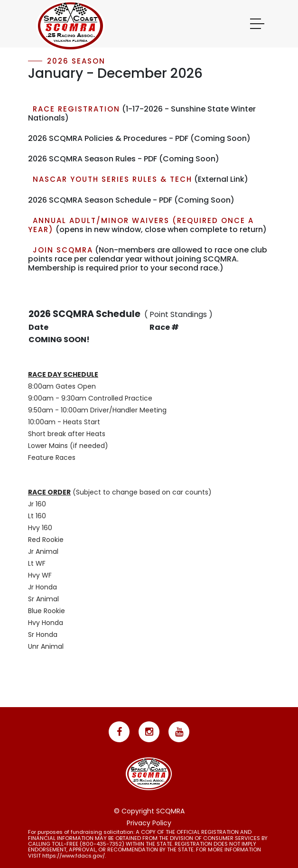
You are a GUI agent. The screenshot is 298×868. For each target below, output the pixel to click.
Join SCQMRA (63, 250)
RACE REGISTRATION (76, 109)
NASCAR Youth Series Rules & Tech (112, 179)
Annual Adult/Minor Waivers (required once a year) (141, 225)
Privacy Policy (149, 823)
